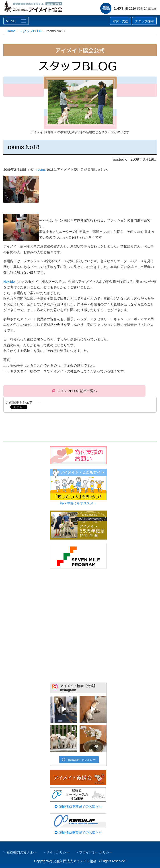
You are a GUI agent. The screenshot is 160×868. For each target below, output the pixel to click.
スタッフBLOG (31, 31)
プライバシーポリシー (96, 852)
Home (11, 31)
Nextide (9, 281)
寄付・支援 (121, 21)
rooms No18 (24, 147)
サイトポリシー (58, 852)
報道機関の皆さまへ (22, 852)
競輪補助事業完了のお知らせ (78, 806)
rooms (41, 169)
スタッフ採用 (144, 21)
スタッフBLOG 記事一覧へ (77, 391)
